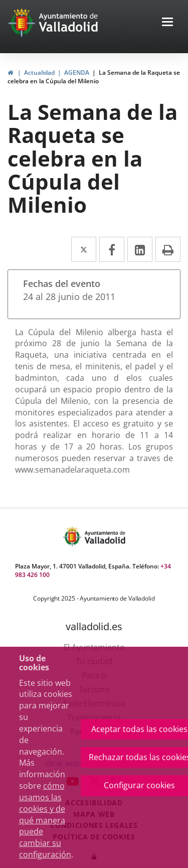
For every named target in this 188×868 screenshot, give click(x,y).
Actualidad (39, 73)
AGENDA (77, 73)
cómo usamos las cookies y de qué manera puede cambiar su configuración (45, 820)
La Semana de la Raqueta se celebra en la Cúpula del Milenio (94, 77)
